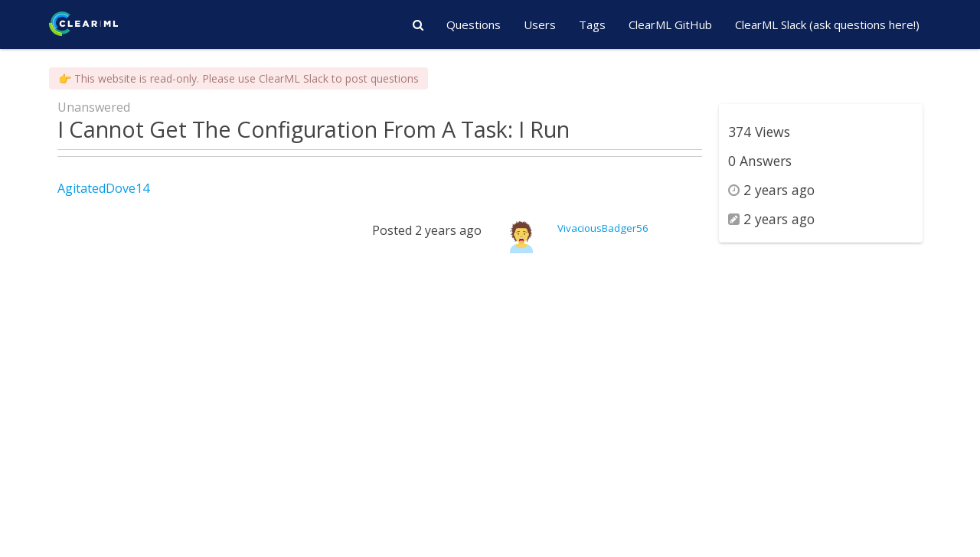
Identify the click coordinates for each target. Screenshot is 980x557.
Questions (474, 24)
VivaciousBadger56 (603, 228)
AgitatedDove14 (103, 188)
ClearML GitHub (670, 24)
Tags (592, 24)
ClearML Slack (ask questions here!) (827, 24)
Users (540, 24)
